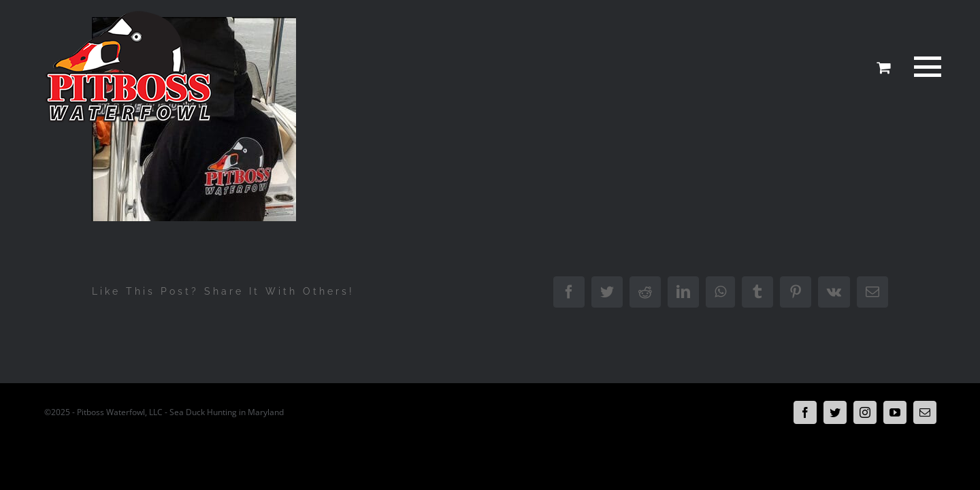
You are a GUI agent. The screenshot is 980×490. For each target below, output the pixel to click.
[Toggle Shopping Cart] (883, 67)
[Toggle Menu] (925, 67)
